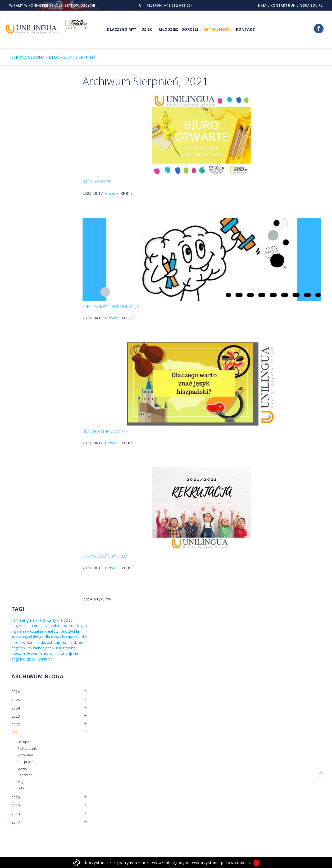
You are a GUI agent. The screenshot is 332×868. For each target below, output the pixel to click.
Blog (54, 57)
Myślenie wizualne (213, 762)
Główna (120, 190)
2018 (16, 298)
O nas (149, 743)
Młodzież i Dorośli (178, 29)
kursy (16, 132)
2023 (16, 200)
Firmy (202, 768)
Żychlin (41, 110)
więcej (28, 819)
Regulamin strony (62, 835)
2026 (16, 176)
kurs (42, 93)
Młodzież (205, 743)
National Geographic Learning (162, 758)
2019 (16, 290)
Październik (27, 233)
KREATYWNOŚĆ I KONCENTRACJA (119, 301)
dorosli (53, 121)
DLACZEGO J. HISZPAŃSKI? (114, 423)
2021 (68, 57)
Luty (21, 272)
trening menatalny (38, 132)
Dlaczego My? (121, 29)
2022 (16, 209)
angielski (29, 93)
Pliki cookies (89, 835)
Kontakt (245, 29)
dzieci (16, 104)
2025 (16, 184)
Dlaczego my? (209, 756)
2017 (16, 306)
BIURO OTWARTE (105, 179)
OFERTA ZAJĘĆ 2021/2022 (113, 545)
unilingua (30, 104)
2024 (16, 192)
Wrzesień (25, 239)
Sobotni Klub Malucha (163, 768)
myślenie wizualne (55, 104)
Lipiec (22, 252)
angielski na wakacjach (49, 127)
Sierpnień (26, 246)
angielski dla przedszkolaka (46, 99)
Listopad (25, 226)
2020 (16, 282)
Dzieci (148, 29)
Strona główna (28, 57)
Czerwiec (25, 259)
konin (16, 93)
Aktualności (217, 29)
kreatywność (23, 110)
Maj (21, 266)
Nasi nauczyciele (158, 749)
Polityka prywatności (28, 835)
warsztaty (64, 132)
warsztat (19, 138)
